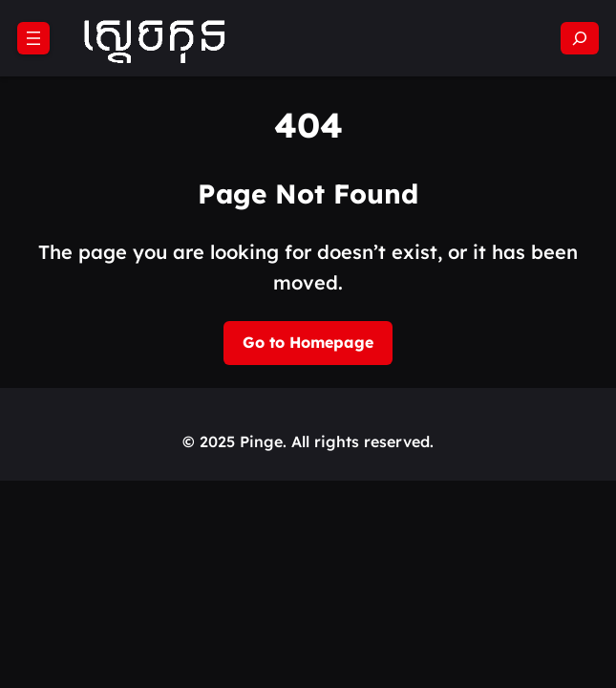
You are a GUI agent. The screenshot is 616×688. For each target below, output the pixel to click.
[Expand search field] (580, 38)
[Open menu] (33, 38)
